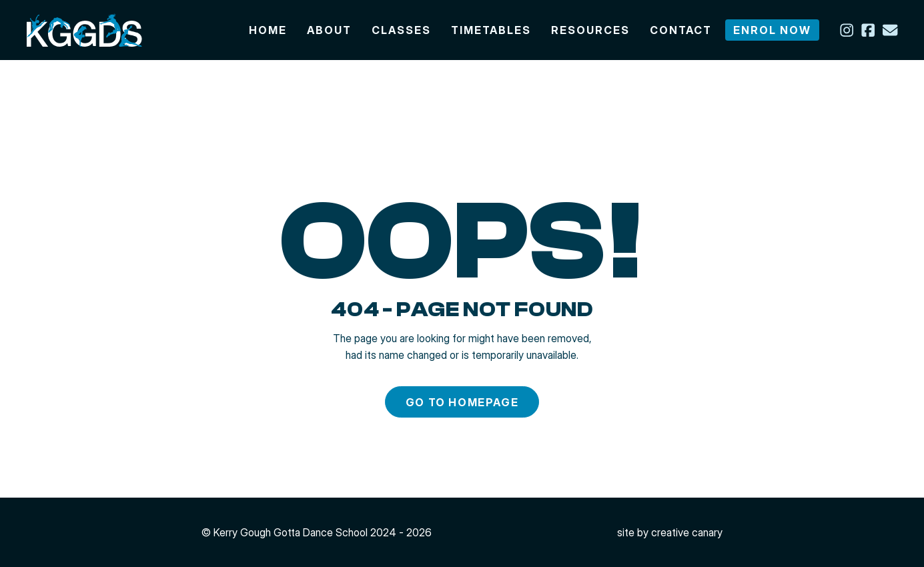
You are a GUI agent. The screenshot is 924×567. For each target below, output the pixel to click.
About (329, 30)
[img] (84, 30)
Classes (401, 30)
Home (268, 30)
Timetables (491, 30)
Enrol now (772, 30)
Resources (590, 30)
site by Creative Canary (670, 532)
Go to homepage (462, 402)
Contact (681, 30)
